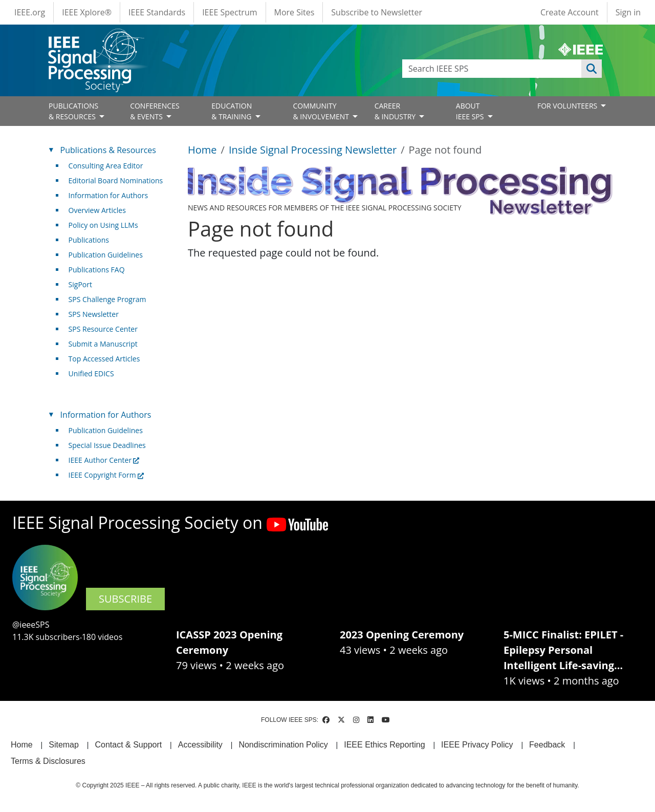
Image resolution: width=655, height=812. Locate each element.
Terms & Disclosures (48, 761)
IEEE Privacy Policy (477, 745)
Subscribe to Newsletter (377, 12)
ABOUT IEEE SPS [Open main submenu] (471, 111)
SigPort (80, 284)
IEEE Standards (157, 12)
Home (202, 150)
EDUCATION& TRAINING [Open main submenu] (232, 111)
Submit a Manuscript (103, 344)
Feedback (547, 745)
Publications (89, 240)
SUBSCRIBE (125, 599)
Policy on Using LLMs (103, 225)
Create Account (570, 12)
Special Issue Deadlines (107, 445)
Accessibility (200, 745)
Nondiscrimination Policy (283, 745)
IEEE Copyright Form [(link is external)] (106, 475)
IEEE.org (30, 12)
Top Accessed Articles (104, 359)
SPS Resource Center (103, 329)
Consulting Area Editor (106, 166)
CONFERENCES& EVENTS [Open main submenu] (155, 111)
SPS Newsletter (94, 314)
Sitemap (64, 745)
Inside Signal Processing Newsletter (313, 150)
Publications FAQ (97, 270)
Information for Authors (108, 195)
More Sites (294, 12)
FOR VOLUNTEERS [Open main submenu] (568, 106)
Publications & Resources (108, 150)
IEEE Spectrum (230, 12)
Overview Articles (97, 210)
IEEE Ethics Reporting (384, 745)
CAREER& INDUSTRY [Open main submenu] (396, 111)
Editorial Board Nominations (116, 180)
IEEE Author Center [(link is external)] (104, 460)
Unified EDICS (91, 373)
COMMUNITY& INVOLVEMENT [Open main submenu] (322, 111)
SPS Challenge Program (107, 299)
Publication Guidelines (106, 255)
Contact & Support (128, 745)
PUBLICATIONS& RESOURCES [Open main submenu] (73, 111)
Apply (592, 69)
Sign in (628, 12)
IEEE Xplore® (87, 12)
